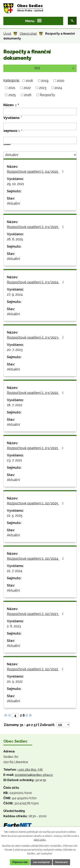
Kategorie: (11, 80)
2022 (27, 88)
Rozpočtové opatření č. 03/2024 (36, 282)
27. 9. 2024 (15, 294)
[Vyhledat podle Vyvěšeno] (40, 126)
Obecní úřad (28, 34)
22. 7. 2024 (15, 571)
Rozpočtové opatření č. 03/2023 (36, 337)
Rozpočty (47, 95)
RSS (55, 68)
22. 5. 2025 (15, 516)
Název (10, 105)
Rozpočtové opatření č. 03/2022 (36, 393)
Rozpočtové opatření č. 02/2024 (36, 559)
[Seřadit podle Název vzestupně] (19, 103)
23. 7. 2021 (14, 460)
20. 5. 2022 (15, 681)
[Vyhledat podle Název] (40, 112)
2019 (45, 81)
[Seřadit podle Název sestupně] (19, 105)
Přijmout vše (20, 862)
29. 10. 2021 (16, 184)
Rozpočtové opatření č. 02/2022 (36, 669)
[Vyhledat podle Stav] (40, 155)
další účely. (40, 840)
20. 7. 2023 (15, 350)
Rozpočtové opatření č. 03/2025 (36, 227)
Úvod (7, 34)
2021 (12, 88)
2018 (29, 81)
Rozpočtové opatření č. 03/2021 (36, 448)
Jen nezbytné (41, 862)
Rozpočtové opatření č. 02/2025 (36, 503)
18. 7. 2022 (15, 405)
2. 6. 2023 (14, 626)
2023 (43, 88)
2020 (61, 81)
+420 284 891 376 (30, 770)
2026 (28, 95)
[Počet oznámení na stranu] (63, 725)
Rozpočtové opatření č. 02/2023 (36, 614)
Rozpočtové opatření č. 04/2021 (36, 172)
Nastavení (61, 862)
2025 (12, 95)
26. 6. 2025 (15, 239)
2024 (58, 88)
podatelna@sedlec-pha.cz (34, 775)
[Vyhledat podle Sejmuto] (40, 141)
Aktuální (13, 203)
